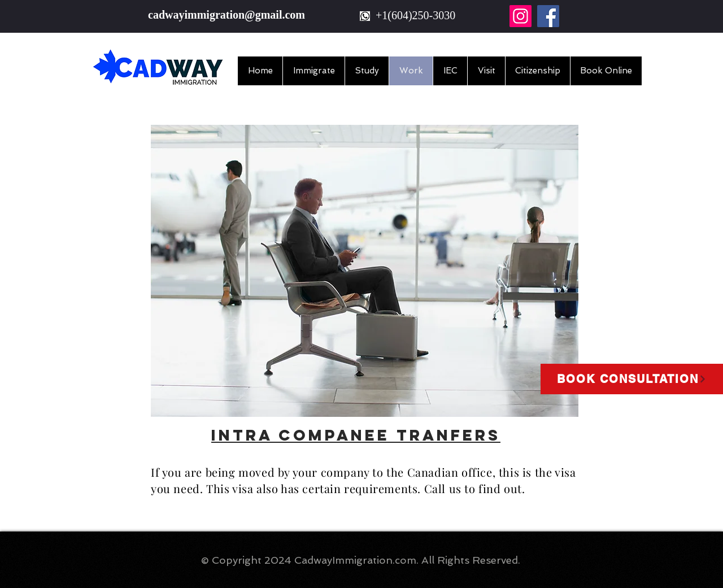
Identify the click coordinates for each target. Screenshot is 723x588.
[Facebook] (548, 16)
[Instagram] (521, 16)
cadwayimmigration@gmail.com (227, 15)
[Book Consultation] (632, 379)
